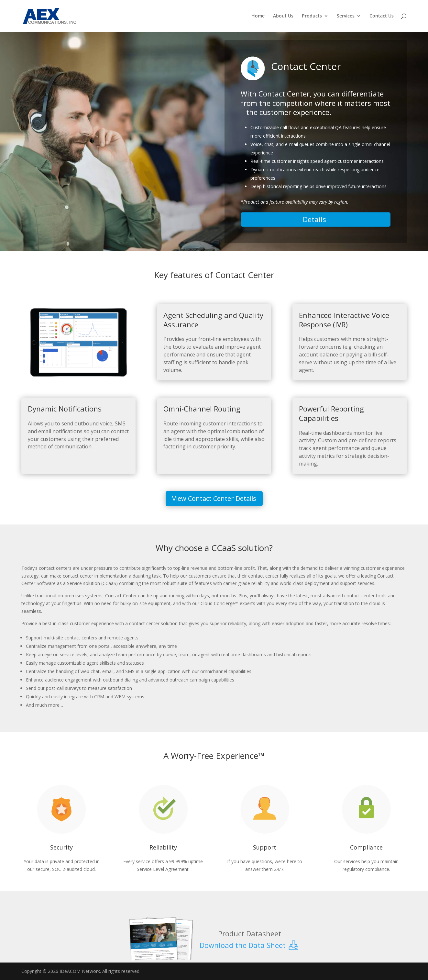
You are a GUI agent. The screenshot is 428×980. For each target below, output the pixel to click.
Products (312, 16)
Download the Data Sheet (250, 945)
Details (316, 219)
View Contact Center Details (214, 498)
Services (346, 16)
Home (258, 16)
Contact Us (382, 16)
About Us (283, 16)
